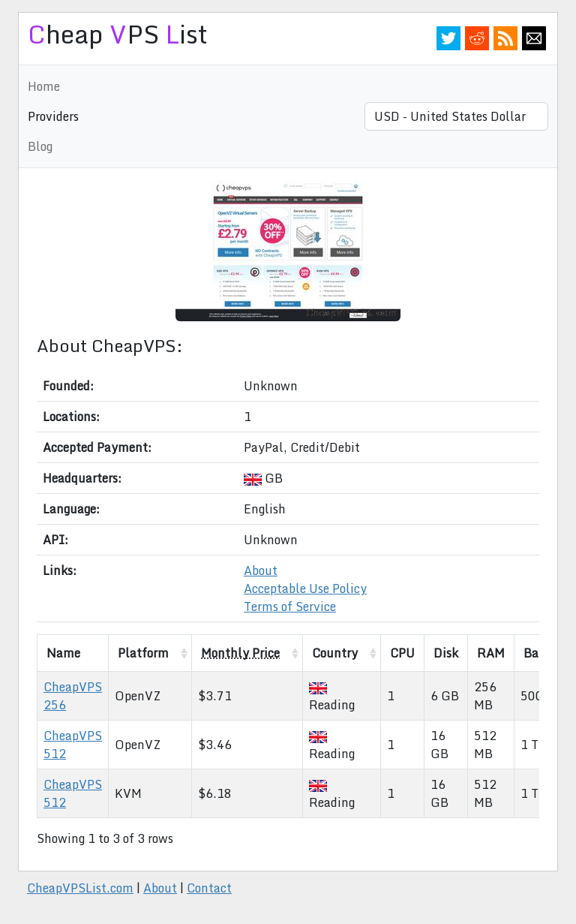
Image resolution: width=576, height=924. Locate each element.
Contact (209, 888)
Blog (40, 146)
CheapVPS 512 (73, 745)
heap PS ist (118, 34)
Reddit (477, 38)
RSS (505, 38)
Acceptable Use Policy (305, 588)
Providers (53, 116)
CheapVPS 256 (73, 696)
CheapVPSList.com (80, 888)
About (261, 570)
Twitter (448, 38)
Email (534, 38)
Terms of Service (290, 606)
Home (44, 86)
